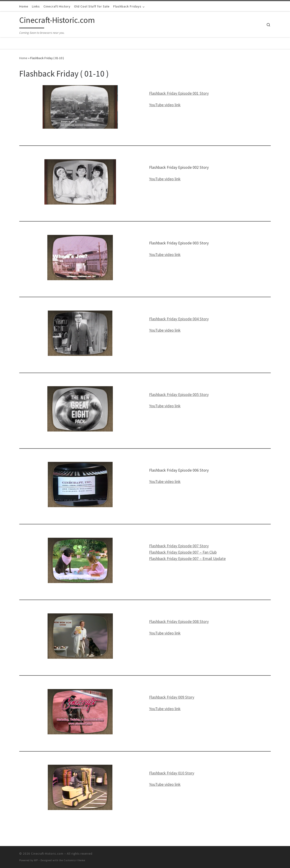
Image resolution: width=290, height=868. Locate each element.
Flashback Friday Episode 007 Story (179, 546)
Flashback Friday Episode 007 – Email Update (187, 558)
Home (23, 58)
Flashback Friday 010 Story (172, 773)
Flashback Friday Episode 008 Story (179, 621)
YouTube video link (165, 105)
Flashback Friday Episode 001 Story (179, 93)
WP (36, 860)
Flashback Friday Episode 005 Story (179, 394)
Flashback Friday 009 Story (172, 697)
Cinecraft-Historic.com (47, 854)
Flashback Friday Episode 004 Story (179, 319)
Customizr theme (74, 860)
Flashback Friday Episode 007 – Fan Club (183, 552)
